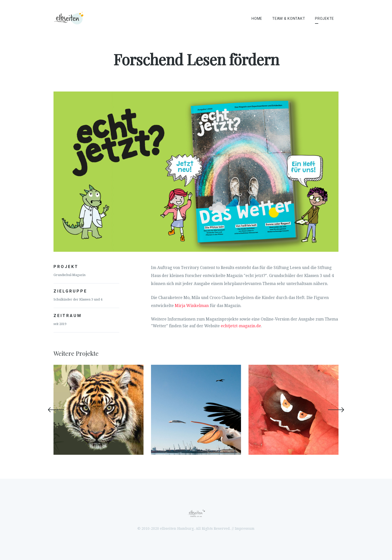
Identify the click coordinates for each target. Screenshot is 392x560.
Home (257, 19)
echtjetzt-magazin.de (241, 326)
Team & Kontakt (289, 19)
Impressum (245, 528)
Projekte (324, 19)
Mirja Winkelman (192, 306)
